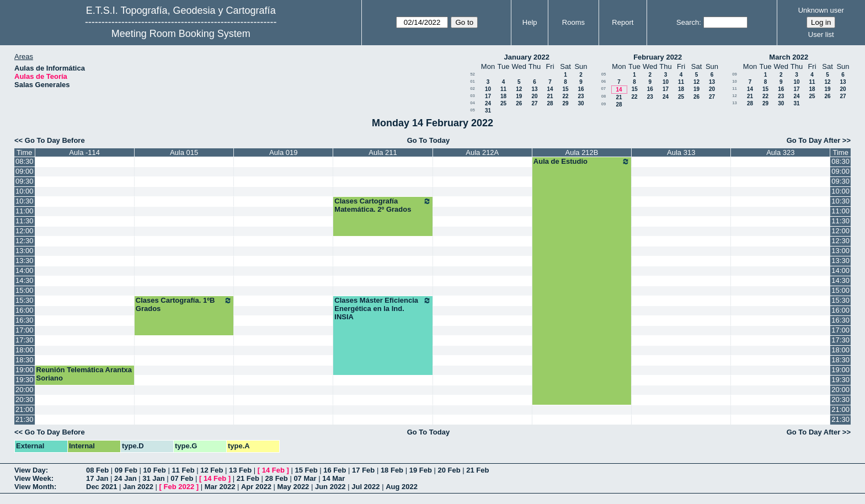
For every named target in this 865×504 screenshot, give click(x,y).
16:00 (25, 310)
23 (581, 96)
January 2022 (527, 57)
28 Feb (277, 478)
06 (604, 81)
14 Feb (273, 470)
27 (534, 103)
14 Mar (333, 478)
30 (581, 103)
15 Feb (306, 470)
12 (519, 89)
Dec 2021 (102, 487)
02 (472, 89)
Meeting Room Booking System (181, 34)
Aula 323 (780, 152)
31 (488, 111)
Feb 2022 (179, 487)
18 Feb (392, 470)
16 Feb (335, 470)
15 (565, 89)
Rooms (573, 22)
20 (534, 96)
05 (472, 110)
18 (503, 96)
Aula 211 (383, 152)
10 (488, 89)
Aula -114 (84, 152)
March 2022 (789, 57)
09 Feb (126, 470)
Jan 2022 (138, 487)
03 (472, 96)
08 (604, 96)
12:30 (25, 241)
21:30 (25, 419)
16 (581, 89)
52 (472, 74)
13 (534, 89)
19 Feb (421, 470)
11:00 (25, 211)
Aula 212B (582, 152)
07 (603, 89)
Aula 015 (184, 152)
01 (472, 81)
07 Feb (182, 478)
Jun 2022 (330, 487)
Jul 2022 (365, 487)
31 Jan (153, 478)
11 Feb (183, 470)
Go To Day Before (55, 140)
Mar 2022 (220, 487)
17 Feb (363, 470)
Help (530, 22)
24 (488, 103)
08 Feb (97, 470)
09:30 (25, 181)
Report (623, 22)
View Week (33, 478)
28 (550, 103)
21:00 (25, 409)
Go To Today (429, 140)
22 (565, 96)
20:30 (25, 400)
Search (688, 22)
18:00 (25, 350)
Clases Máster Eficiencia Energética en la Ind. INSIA (383, 309)
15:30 (25, 300)
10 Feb (155, 470)
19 (519, 96)
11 (503, 89)
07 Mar (305, 478)
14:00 (25, 270)
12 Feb (212, 470)
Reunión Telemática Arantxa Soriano (84, 374)
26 (519, 103)
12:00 (25, 231)
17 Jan (97, 478)
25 (503, 103)
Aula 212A (482, 152)
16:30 (25, 320)
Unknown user (821, 10)
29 (565, 103)
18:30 (25, 360)
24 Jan (125, 478)
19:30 (25, 380)
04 (472, 103)
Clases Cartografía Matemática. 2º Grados (383, 205)
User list (821, 34)
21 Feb (477, 470)
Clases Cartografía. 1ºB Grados (184, 304)
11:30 (25, 221)
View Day (30, 470)
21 (550, 96)
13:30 (25, 261)
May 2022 (293, 487)
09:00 (25, 171)
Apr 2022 (256, 487)
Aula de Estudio (582, 162)
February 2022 (658, 57)
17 (488, 96)
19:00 (25, 370)
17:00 (25, 330)
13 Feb (240, 470)
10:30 (25, 201)
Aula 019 (283, 152)
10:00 (25, 191)
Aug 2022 (402, 487)
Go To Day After (814, 140)
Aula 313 (681, 152)
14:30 (25, 280)
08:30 (25, 161)
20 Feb (449, 470)
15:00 (25, 290)
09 (604, 104)
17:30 (25, 340)
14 (550, 89)
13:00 (25, 251)
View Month (34, 487)
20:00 (25, 390)
